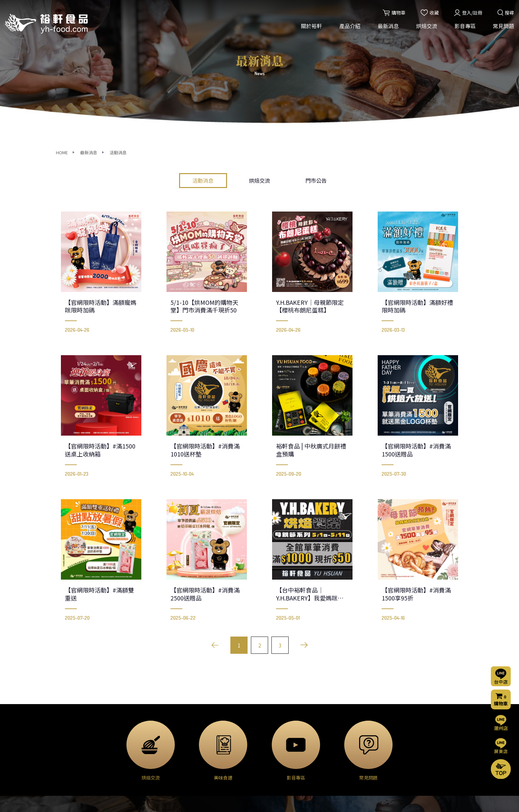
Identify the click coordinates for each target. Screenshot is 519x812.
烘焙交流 (427, 26)
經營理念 (70, 728)
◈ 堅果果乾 (140, 756)
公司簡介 (70, 719)
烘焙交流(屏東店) (279, 728)
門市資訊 (337, 756)
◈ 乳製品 (138, 728)
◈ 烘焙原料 (140, 719)
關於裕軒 (311, 26)
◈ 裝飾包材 (140, 774)
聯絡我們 (338, 729)
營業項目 (70, 737)
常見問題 (503, 26)
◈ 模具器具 (140, 765)
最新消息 (388, 26)
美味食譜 (270, 745)
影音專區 (465, 26)
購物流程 (337, 747)
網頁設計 (349, 801)
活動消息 (203, 53)
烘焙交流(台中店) (279, 719)
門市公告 (316, 53)
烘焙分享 (270, 737)
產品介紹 (350, 26)
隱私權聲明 (339, 765)
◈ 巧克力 (138, 737)
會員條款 (337, 774)
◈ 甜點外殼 (140, 746)
